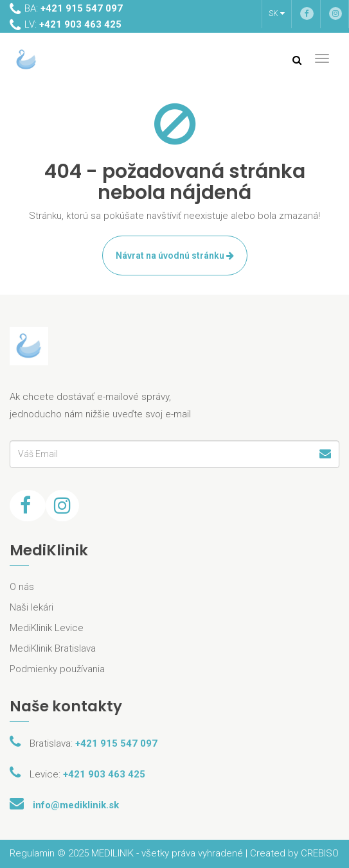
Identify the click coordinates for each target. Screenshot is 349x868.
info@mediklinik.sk (76, 805)
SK (277, 13)
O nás (22, 587)
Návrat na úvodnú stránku (175, 256)
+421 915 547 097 (116, 743)
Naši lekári (31, 607)
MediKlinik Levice (47, 628)
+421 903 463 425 (104, 774)
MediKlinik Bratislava (53, 648)
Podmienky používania (57, 669)
